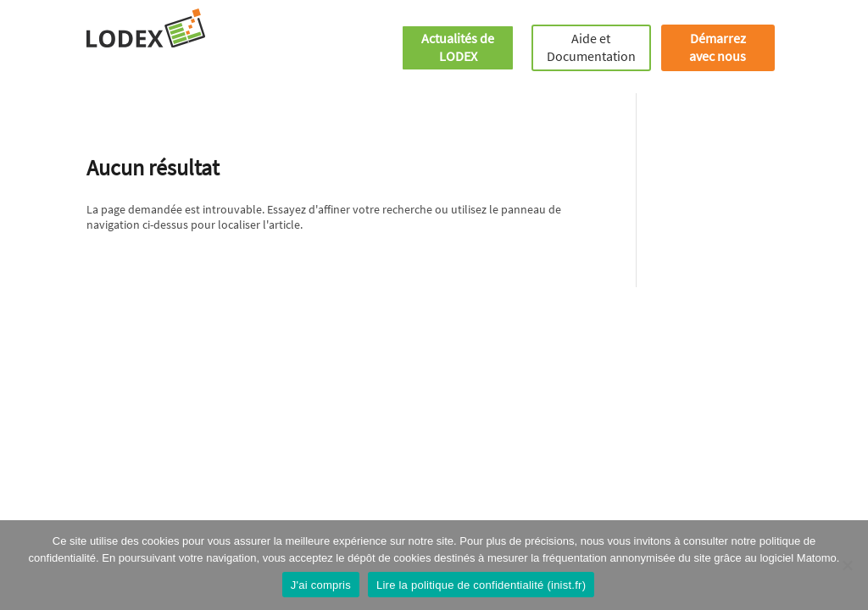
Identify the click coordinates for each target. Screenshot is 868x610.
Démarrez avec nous (718, 47)
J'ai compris (321, 585)
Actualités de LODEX (458, 47)
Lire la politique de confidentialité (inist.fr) (481, 585)
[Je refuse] (847, 565)
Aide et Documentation (591, 47)
